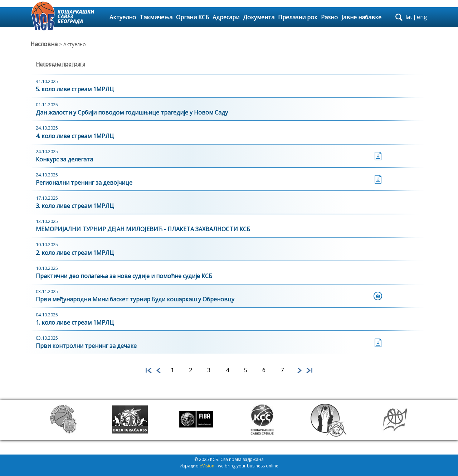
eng (422, 17)
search (399, 17)
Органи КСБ (193, 17)
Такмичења (156, 17)
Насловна (44, 44)
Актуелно (123, 17)
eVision (207, 466)
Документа (259, 17)
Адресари (226, 17)
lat (409, 17)
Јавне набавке (361, 17)
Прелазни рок (298, 17)
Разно (329, 17)
